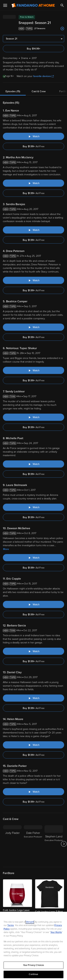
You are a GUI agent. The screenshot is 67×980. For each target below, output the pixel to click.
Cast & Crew (39, 91)
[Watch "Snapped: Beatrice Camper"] (33, 327)
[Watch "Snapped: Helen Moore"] (33, 745)
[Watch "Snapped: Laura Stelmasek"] (33, 507)
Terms (11, 925)
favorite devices (44, 76)
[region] (33, 946)
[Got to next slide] (64, 844)
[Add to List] (62, 29)
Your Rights (56, 932)
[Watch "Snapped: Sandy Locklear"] (33, 417)
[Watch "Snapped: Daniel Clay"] (33, 698)
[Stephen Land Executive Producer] (54, 844)
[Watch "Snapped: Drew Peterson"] (33, 280)
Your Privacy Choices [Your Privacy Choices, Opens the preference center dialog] (34, 965)
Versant (30, 922)
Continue (33, 974)
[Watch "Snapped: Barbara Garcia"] (33, 651)
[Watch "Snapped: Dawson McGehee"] (33, 558)
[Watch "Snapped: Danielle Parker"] (33, 792)
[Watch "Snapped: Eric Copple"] (33, 604)
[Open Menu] (5, 5)
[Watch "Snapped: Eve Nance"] (33, 136)
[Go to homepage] (33, 5)
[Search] (62, 5)
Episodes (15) (13, 91)
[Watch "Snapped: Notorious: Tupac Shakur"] (33, 370)
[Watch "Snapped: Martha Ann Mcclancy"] (33, 183)
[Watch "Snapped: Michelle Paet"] (33, 464)
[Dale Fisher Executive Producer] (33, 844)
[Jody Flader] (12, 844)
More (6, 549)
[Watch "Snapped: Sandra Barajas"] (33, 230)
